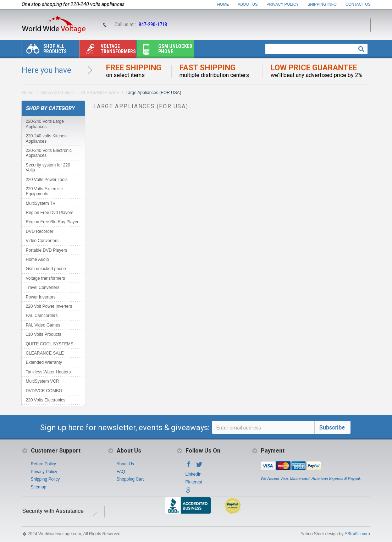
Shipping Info (322, 4)
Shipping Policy (45, 479)
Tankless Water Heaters (48, 372)
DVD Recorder (40, 231)
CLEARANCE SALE (100, 93)
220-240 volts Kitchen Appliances (46, 138)
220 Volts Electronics (46, 400)
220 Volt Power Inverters (49, 306)
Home (223, 4)
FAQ (121, 472)
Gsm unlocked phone (165, 51)
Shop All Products (44, 51)
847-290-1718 (153, 24)
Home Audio (37, 259)
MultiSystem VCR (43, 381)
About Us (248, 4)
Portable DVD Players (47, 250)
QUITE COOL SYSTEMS (50, 344)
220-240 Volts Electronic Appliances (49, 153)
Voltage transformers (108, 51)
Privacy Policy (283, 4)
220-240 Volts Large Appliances (45, 124)
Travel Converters (43, 288)
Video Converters (42, 241)
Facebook (189, 466)
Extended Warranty (44, 362)
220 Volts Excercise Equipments (45, 191)
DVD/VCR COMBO (44, 391)
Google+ (189, 492)
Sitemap (39, 487)
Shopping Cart (130, 479)
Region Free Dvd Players (50, 213)
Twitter (199, 466)
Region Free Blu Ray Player (52, 222)
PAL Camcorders (42, 316)
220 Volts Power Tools (47, 180)
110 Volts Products (44, 334)
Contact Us (358, 4)
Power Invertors (41, 297)
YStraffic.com (357, 534)
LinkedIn (194, 474)
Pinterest (194, 482)
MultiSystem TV (41, 203)
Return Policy (43, 464)
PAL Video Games (43, 325)
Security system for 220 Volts (48, 168)
